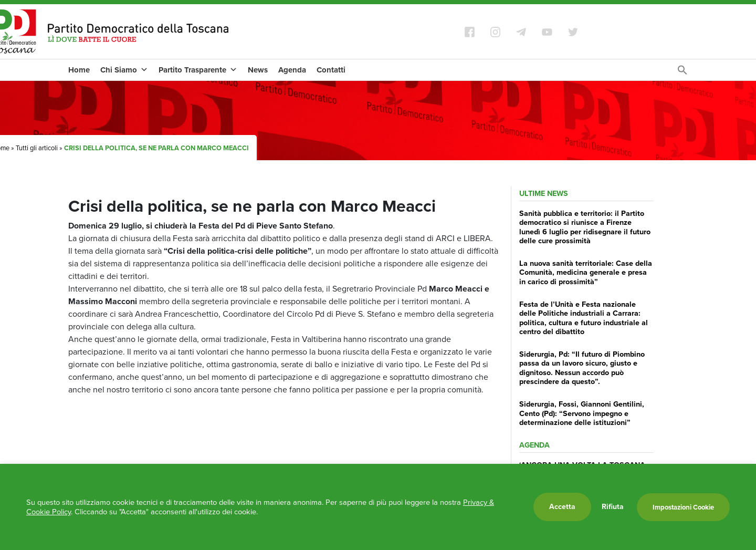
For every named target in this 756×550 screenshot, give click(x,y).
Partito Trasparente (198, 70)
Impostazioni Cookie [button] (683, 507)
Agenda (292, 70)
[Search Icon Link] (682, 73)
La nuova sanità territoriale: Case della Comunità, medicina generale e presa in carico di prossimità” (586, 272)
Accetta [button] (562, 507)
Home (79, 70)
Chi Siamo (124, 70)
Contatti (331, 70)
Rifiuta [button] (613, 507)
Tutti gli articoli (37, 148)
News (258, 70)
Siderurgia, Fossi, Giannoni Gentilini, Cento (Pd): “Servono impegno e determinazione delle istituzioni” (582, 413)
